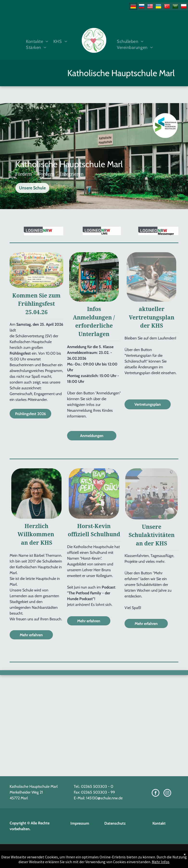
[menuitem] (36, 42)
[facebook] (156, 793)
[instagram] (167, 793)
